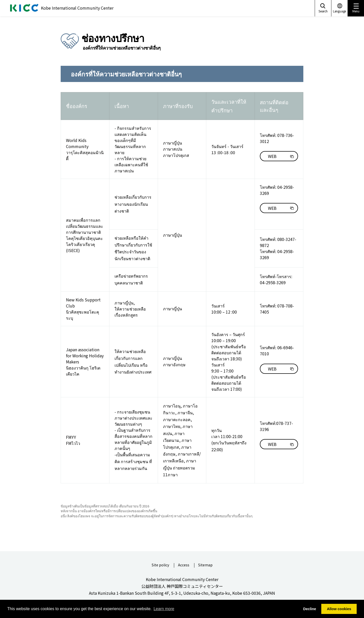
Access (184, 565)
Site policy (160, 565)
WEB (272, 156)
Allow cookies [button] (339, 609)
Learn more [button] (164, 609)
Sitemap (205, 565)
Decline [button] (310, 609)
